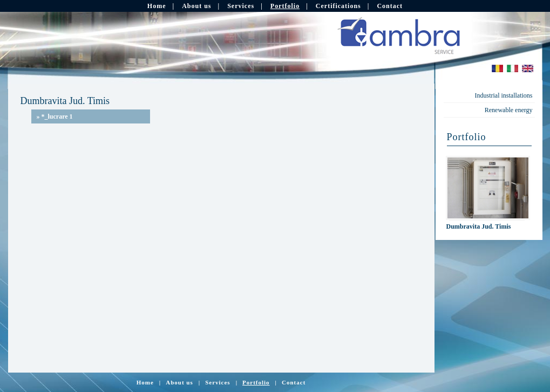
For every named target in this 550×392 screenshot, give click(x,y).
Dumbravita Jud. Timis (479, 226)
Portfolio (285, 6)
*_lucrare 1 (55, 116)
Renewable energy (509, 110)
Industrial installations (504, 95)
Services (241, 6)
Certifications (338, 6)
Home (157, 6)
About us (196, 6)
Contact (390, 6)
